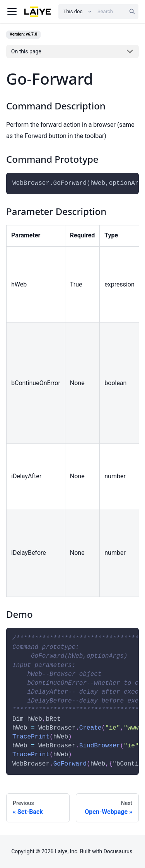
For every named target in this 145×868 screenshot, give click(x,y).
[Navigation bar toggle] (12, 12)
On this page (26, 51)
